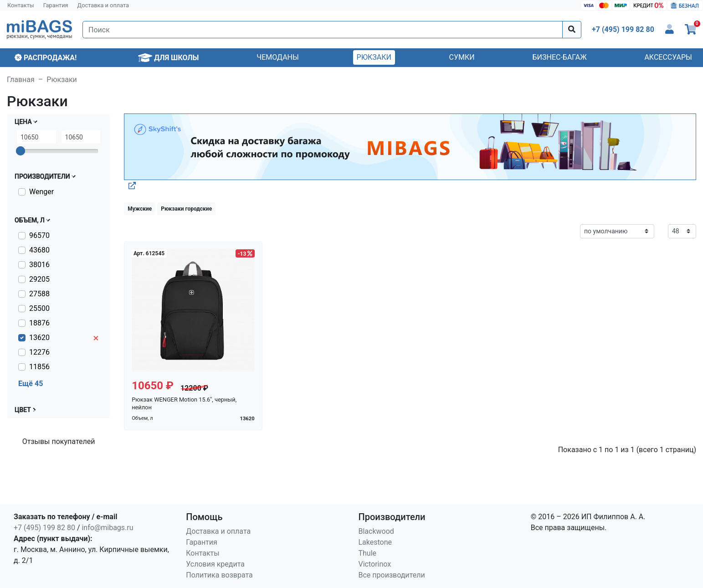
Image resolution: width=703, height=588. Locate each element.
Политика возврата (219, 575)
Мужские (140, 209)
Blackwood (376, 531)
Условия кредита (215, 564)
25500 (39, 308)
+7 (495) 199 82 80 (44, 528)
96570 (39, 235)
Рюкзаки (374, 57)
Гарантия (56, 5)
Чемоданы (278, 57)
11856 (39, 367)
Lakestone (375, 542)
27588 (39, 294)
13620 (39, 338)
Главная (21, 80)
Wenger (41, 192)
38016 (39, 265)
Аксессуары (668, 57)
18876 (39, 323)
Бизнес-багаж (559, 57)
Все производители (392, 575)
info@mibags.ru (107, 528)
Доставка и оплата (103, 5)
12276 (39, 352)
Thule (368, 553)
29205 (39, 279)
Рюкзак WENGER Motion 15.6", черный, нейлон (184, 403)
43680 (39, 250)
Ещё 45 (31, 384)
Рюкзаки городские (186, 209)
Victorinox (375, 564)
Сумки (462, 57)
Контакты (21, 5)
